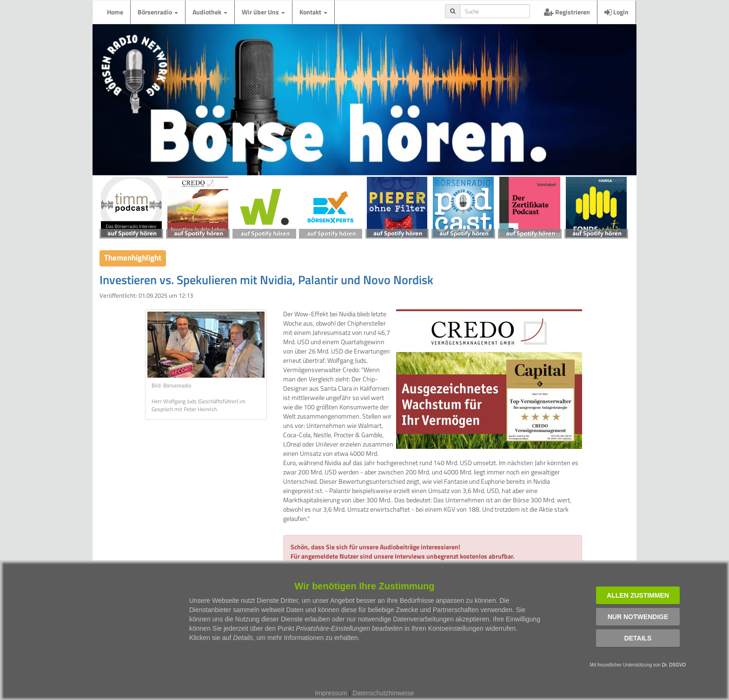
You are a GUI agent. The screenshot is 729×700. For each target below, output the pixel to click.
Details (638, 638)
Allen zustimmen (638, 595)
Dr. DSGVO (674, 665)
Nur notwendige (638, 617)
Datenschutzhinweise (383, 693)
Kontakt (313, 12)
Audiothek (210, 12)
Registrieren (567, 12)
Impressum (331, 693)
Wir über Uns (263, 12)
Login (616, 12)
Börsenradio (158, 12)
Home (115, 12)
